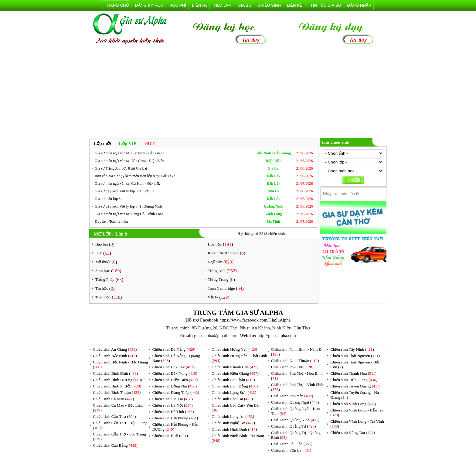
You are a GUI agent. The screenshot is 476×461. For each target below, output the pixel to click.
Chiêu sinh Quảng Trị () (294, 426)
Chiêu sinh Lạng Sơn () (234, 392)
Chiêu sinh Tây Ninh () (352, 349)
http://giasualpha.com (277, 335)
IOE (99, 253)
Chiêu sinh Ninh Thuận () (295, 361)
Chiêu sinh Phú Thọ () (292, 367)
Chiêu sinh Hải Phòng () (175, 418)
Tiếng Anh (216, 271)
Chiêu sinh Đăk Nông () (175, 373)
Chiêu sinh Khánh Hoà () (235, 367)
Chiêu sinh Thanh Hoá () (353, 373)
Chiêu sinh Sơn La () (291, 450)
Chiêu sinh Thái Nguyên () (355, 356)
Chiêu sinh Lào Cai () (232, 399)
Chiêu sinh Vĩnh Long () (353, 404)
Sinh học (103, 271)
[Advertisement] (238, 92)
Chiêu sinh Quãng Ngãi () (295, 402)
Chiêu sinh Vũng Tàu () (352, 433)
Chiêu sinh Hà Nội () (173, 405)
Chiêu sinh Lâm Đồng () (235, 386)
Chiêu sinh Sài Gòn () (292, 444)
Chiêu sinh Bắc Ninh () (115, 356)
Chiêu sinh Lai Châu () (233, 380)
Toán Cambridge (221, 288)
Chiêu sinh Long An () (233, 416)
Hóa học (215, 244)
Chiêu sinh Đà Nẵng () (174, 349)
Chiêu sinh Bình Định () (115, 373)
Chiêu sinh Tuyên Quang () (355, 386)
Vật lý (213, 297)
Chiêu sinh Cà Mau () (114, 399)
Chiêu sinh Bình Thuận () (117, 392)
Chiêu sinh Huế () (170, 436)
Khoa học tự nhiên (223, 253)
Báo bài (102, 244)
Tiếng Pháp (105, 279)
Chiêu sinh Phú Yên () (292, 396)
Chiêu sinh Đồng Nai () (175, 386)
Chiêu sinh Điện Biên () (175, 380)
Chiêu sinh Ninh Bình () (234, 429)
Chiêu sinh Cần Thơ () (114, 416)
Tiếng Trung (218, 279)
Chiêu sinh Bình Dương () (117, 380)
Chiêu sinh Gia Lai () (173, 399)
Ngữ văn (215, 262)
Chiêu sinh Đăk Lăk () (173, 367)
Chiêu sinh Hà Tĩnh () (173, 412)
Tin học (102, 288)
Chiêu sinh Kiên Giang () (235, 373)
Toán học (103, 297)
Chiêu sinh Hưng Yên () (234, 349)
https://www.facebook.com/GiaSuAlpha (255, 320)
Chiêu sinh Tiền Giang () (354, 380)
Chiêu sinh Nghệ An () (233, 423)
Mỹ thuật (103, 262)
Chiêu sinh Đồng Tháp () (176, 392)
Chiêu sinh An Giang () (115, 349)
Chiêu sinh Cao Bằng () (115, 445)
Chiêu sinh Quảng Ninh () (295, 420)
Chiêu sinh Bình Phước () (117, 386)
